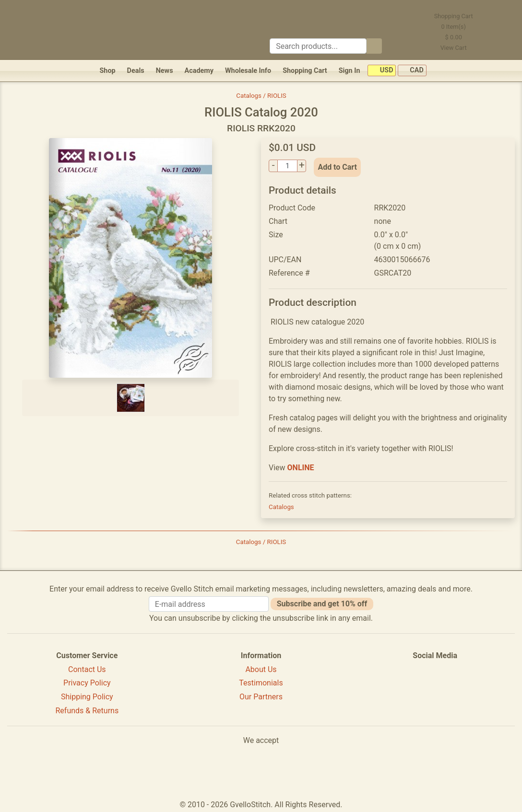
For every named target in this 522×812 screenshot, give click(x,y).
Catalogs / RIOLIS (261, 96)
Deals (136, 71)
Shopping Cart (305, 71)
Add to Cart (337, 167)
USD (382, 71)
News (165, 71)
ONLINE (301, 468)
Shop (107, 71)
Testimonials (261, 683)
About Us (261, 669)
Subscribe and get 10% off (322, 604)
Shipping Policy (87, 697)
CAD (412, 71)
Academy (199, 71)
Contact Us (87, 669)
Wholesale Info (248, 71)
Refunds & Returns (87, 711)
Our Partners (261, 697)
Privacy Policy (87, 683)
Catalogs (281, 507)
